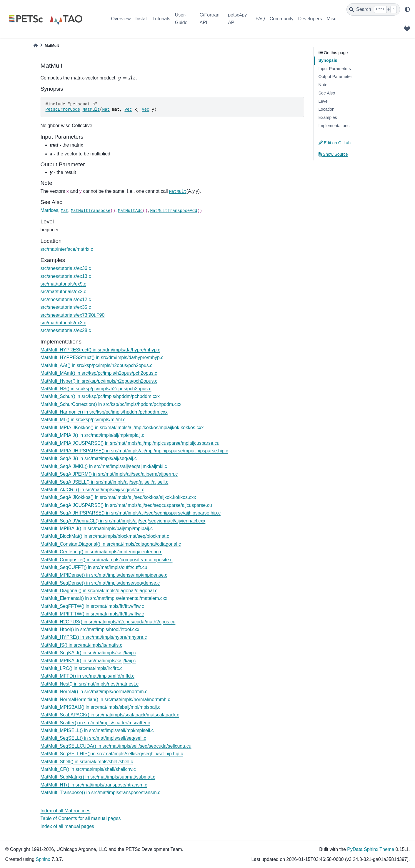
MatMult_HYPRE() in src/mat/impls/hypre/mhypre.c (94, 637)
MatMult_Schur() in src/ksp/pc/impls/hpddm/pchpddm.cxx (100, 396)
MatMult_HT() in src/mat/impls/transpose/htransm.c (94, 785)
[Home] (36, 45)
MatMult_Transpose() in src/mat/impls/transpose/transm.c (101, 793)
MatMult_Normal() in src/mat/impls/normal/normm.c (94, 692)
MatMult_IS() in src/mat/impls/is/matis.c (81, 645)
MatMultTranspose (91, 211)
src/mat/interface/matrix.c (67, 249)
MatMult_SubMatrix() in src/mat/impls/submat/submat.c (98, 777)
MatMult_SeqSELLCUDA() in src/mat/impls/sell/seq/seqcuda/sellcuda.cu (116, 746)
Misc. (332, 19)
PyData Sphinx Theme (371, 849)
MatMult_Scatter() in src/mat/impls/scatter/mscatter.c (95, 723)
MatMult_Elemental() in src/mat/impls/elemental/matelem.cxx (104, 598)
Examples (328, 117)
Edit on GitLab (335, 143)
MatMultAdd (130, 211)
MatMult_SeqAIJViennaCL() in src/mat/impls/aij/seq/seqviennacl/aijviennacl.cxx (123, 521)
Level (324, 101)
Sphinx (43, 859)
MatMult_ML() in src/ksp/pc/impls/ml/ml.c (83, 420)
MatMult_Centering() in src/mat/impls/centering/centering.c (101, 552)
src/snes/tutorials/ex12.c (66, 299)
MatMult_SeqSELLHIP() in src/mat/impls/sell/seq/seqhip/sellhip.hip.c (112, 754)
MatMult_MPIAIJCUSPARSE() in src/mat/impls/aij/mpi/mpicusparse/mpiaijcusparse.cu (130, 443)
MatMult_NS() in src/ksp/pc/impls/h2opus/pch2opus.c (96, 389)
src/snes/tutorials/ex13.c (66, 276)
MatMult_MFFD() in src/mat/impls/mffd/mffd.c (87, 676)
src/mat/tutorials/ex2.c (64, 292)
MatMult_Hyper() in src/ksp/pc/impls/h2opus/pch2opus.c (99, 381)
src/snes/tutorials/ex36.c (66, 268)
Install (141, 19)
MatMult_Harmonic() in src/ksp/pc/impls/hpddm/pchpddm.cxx (104, 412)
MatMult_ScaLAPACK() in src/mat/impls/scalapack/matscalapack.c (110, 715)
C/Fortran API (209, 19)
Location (326, 109)
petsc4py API (237, 19)
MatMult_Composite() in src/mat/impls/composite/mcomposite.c (107, 560)
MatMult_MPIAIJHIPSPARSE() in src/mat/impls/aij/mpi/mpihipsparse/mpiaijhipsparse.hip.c (134, 451)
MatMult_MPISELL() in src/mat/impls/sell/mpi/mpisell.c (97, 730)
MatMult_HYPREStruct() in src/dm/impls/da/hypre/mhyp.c (100, 350)
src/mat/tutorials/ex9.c (64, 284)
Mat (106, 109)
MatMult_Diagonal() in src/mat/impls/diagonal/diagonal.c (99, 591)
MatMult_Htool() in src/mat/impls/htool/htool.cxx (90, 629)
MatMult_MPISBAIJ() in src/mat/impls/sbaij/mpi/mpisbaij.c (101, 707)
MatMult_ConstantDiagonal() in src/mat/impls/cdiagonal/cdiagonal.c (111, 544)
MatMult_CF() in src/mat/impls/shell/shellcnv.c (88, 769)
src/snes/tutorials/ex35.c (66, 307)
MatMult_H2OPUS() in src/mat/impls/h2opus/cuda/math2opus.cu (108, 622)
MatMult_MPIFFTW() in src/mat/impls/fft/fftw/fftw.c (92, 614)
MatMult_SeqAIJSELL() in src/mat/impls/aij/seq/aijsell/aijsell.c (105, 482)
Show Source (333, 154)
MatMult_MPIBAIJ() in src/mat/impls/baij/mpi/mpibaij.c (97, 528)
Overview (121, 19)
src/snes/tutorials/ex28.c (66, 330)
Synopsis (328, 60)
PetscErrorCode (63, 109)
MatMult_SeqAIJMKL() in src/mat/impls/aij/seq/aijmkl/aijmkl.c (104, 466)
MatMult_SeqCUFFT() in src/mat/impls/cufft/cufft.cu (94, 567)
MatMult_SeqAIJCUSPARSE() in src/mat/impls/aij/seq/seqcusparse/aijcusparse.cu (126, 505)
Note (323, 85)
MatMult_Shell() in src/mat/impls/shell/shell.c (87, 762)
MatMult (91, 109)
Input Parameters (335, 69)
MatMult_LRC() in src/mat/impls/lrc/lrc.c (82, 668)
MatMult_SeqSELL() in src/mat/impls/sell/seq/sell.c (93, 738)
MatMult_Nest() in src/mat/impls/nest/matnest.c (90, 684)
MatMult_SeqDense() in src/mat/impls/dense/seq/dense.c (100, 583)
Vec (128, 109)
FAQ (260, 19)
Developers (310, 19)
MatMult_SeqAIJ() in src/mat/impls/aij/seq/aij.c (89, 458)
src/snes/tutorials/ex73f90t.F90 (73, 315)
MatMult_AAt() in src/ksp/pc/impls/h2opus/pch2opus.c (97, 365)
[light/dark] (407, 9)
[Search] (373, 9)
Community (282, 19)
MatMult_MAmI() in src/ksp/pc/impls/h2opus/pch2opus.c (99, 373)
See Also (327, 93)
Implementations (334, 126)
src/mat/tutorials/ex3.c (64, 323)
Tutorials (161, 19)
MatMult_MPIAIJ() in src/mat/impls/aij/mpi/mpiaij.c (92, 435)
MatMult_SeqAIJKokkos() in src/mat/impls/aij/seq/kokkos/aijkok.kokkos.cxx (118, 497)
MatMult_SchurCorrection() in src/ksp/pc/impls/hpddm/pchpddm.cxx (111, 404)
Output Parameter (335, 77)
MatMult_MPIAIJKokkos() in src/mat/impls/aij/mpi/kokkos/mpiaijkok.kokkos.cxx (122, 428)
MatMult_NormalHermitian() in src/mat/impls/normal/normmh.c (105, 699)
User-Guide (181, 19)
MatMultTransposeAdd (174, 211)
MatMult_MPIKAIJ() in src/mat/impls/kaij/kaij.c (88, 661)
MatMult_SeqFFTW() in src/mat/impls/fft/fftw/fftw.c (92, 606)
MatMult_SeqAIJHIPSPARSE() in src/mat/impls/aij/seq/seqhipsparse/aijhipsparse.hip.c (131, 513)
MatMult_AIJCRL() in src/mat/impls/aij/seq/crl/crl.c (92, 490)
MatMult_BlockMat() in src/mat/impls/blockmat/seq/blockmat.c (105, 536)
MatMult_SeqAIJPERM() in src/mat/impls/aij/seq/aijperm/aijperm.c (109, 474)
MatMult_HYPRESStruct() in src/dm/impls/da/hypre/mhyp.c (102, 357)
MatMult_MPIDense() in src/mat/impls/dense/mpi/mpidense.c (104, 575)
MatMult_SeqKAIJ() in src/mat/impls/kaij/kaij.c (88, 653)
